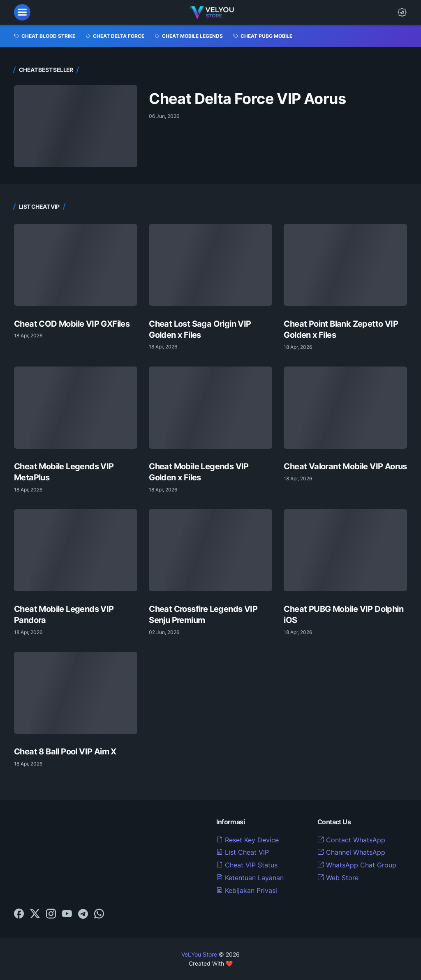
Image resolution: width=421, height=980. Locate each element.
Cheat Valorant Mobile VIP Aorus (345, 466)
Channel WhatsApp (351, 852)
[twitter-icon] (35, 914)
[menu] (22, 12)
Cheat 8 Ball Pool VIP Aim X (65, 751)
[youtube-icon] (67, 914)
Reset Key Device (248, 840)
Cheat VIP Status (247, 865)
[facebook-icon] (19, 914)
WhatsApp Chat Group (357, 865)
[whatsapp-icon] (99, 914)
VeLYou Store (199, 954)
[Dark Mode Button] (402, 12)
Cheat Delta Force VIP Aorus (247, 99)
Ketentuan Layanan (250, 878)
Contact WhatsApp (351, 840)
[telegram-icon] (83, 914)
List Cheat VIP (243, 852)
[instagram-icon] (51, 914)
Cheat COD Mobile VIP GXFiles (72, 324)
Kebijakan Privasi (247, 890)
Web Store (338, 878)
